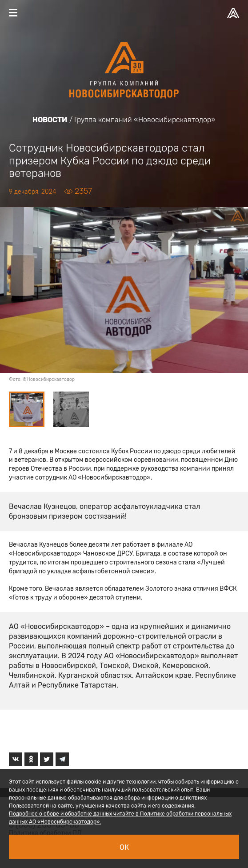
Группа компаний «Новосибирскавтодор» (145, 120)
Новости (50, 120)
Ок (124, 847)
